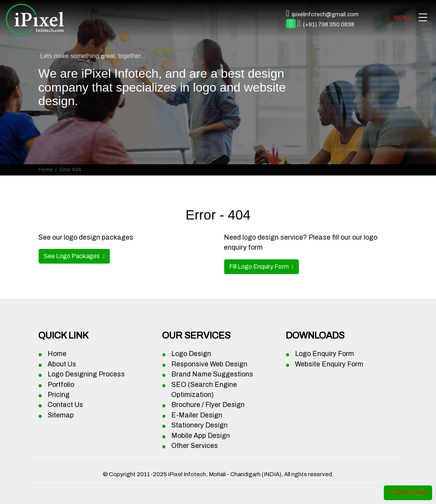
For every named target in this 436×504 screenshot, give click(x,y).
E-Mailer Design (197, 415)
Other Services (195, 446)
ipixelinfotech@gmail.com (325, 14)
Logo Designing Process (86, 374)
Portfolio (61, 385)
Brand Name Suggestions (212, 374)
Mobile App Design (201, 436)
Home (45, 170)
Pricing (59, 395)
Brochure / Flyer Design (208, 405)
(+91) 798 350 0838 (329, 24)
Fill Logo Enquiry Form (260, 266)
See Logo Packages (72, 256)
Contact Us (65, 405)
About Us (62, 364)
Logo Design (191, 354)
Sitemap (61, 415)
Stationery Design (199, 425)
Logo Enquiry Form (324, 354)
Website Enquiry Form (329, 364)
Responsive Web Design (209, 364)
